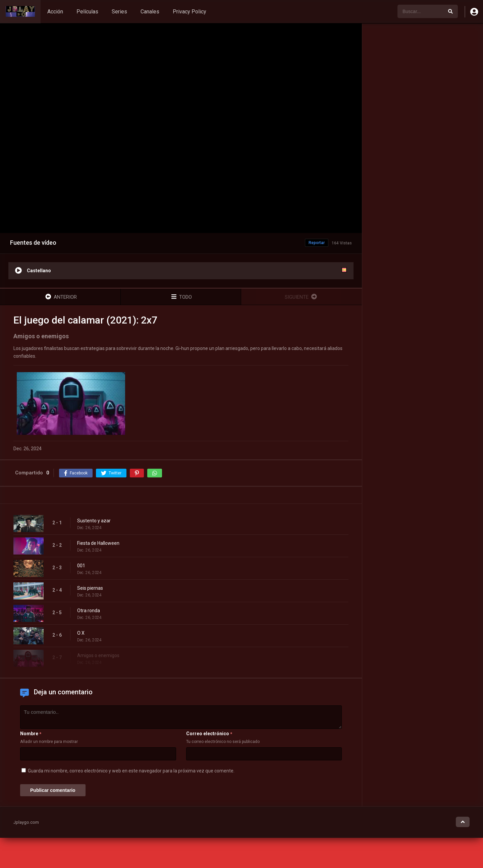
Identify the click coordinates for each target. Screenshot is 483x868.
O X (81, 633)
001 (81, 566)
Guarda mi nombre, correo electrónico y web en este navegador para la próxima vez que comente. (131, 771)
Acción (55, 12)
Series (119, 12)
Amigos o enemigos (98, 655)
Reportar (317, 243)
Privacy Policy (190, 12)
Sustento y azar (94, 521)
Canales (150, 12)
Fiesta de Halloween (98, 543)
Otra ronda (89, 611)
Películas (87, 12)
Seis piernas (90, 588)
